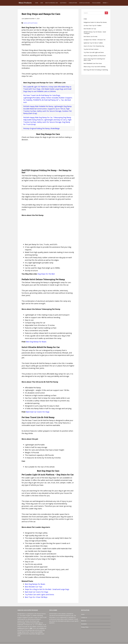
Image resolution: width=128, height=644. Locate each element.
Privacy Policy (85, 627)
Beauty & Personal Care (52, 3)
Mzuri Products (25, 3)
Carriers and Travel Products (30, 23)
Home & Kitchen (73, 3)
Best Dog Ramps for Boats (36, 342)
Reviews (105, 3)
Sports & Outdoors (84, 3)
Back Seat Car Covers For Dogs (38, 412)
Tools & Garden (96, 3)
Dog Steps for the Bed (46, 274)
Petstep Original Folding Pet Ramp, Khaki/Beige (41, 128)
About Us (84, 621)
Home (37, 3)
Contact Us (84, 618)
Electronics (63, 3)
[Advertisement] (48, 155)
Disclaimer (84, 624)
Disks (42, 3)
